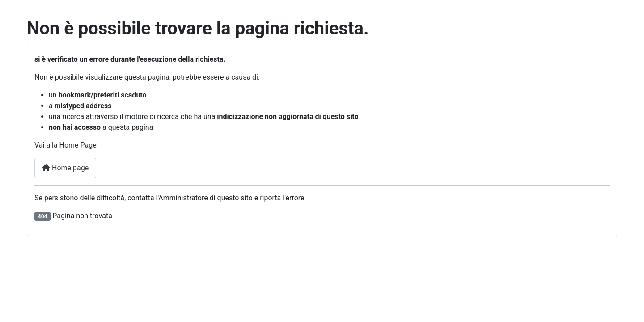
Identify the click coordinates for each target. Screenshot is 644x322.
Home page (65, 168)
